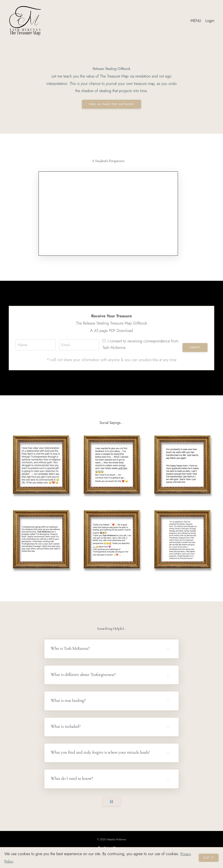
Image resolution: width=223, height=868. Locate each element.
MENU (196, 21)
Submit (195, 347)
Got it (209, 858)
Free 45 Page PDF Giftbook (111, 104)
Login (210, 21)
